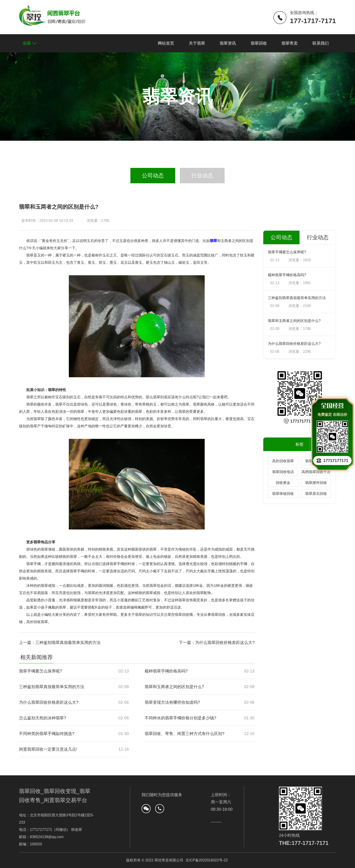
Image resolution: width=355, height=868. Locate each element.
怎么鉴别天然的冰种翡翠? (43, 718)
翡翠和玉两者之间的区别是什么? (174, 687)
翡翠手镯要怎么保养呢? (41, 671)
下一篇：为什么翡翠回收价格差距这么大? (217, 643)
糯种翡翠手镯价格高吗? (166, 671)
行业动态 (202, 175)
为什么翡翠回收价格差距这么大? (49, 702)
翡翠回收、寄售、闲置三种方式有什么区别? (185, 734)
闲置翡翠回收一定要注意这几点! (48, 749)
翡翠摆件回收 (316, 483)
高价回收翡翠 (283, 461)
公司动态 (153, 175)
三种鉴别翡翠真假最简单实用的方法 (52, 687)
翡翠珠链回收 (283, 494)
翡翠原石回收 (316, 494)
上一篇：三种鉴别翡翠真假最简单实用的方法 (60, 643)
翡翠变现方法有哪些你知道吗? (172, 702)
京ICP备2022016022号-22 (207, 860)
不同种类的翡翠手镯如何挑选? (47, 734)
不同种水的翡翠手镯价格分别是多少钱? (180, 718)
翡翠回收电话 (283, 472)
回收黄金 (283, 483)
